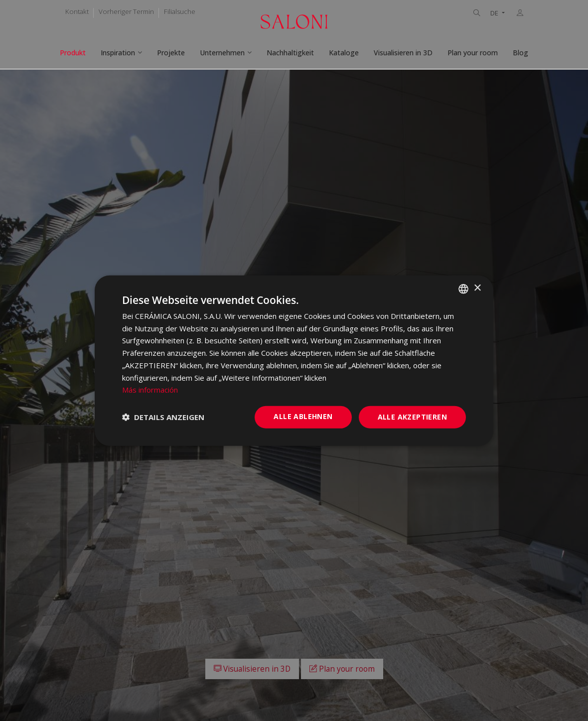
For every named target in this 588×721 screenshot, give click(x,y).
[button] (163, 417)
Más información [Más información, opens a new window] (150, 390)
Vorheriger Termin (126, 11)
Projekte (171, 53)
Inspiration (118, 53)
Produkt (73, 53)
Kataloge (344, 53)
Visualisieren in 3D (403, 53)
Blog (520, 53)
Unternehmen (222, 53)
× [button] (477, 288)
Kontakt (77, 11)
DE (495, 13)
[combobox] (463, 288)
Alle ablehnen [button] (303, 416)
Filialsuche (180, 11)
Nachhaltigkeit (290, 53)
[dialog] (294, 360)
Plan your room (473, 53)
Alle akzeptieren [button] (412, 417)
